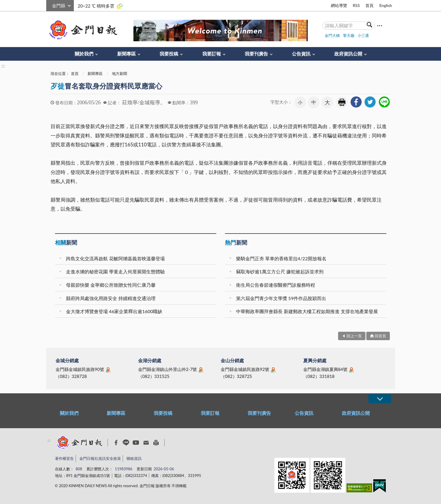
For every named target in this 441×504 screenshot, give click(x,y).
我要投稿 (169, 54)
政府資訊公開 (348, 54)
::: (49, 5)
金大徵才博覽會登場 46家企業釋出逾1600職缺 (114, 311)
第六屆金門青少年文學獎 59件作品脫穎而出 (281, 298)
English (386, 5)
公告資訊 (301, 54)
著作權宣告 (64, 458)
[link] (356, 102)
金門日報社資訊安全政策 (100, 458)
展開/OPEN (380, 399)
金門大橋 (332, 35)
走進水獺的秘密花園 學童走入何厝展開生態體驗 (115, 271)
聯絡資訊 (134, 458)
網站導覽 (339, 5)
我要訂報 (212, 54)
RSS (356, 5)
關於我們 (84, 54)
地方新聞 (119, 73)
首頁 (369, 5)
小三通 (363, 35)
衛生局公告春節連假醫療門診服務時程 (276, 285)
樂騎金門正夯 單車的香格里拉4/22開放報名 (281, 258)
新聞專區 (126, 54)
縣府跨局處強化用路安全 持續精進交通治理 (111, 298)
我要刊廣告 (256, 54)
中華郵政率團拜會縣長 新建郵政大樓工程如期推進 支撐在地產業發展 (307, 311)
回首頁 (380, 336)
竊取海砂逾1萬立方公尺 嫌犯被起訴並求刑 (280, 271)
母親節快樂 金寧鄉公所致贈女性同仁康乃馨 (111, 285)
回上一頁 (354, 336)
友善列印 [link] (342, 102)
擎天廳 (349, 35)
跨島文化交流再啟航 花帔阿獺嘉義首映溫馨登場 (115, 258)
